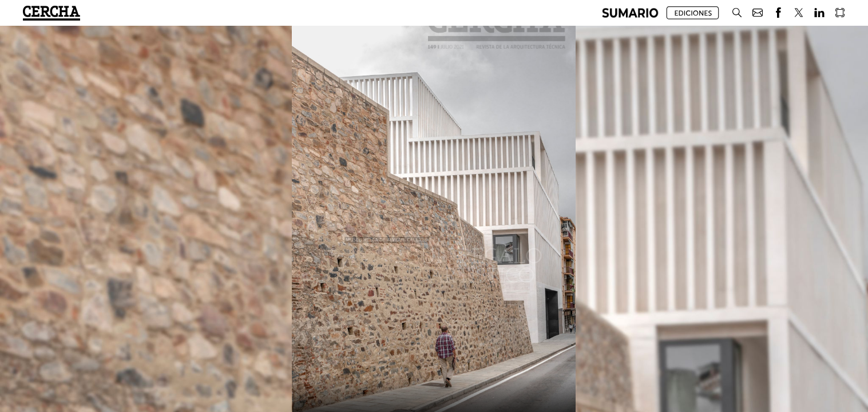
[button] (630, 13)
